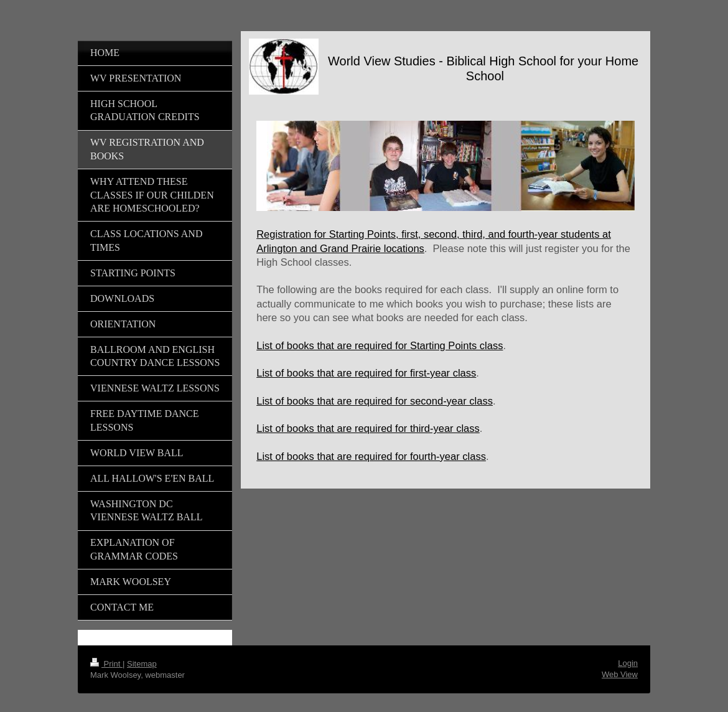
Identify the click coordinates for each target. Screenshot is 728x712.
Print (106, 664)
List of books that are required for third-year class (368, 428)
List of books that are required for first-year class (366, 373)
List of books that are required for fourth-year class (371, 456)
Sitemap (142, 664)
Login (628, 663)
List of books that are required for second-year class (375, 401)
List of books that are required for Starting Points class (380, 345)
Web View (620, 674)
